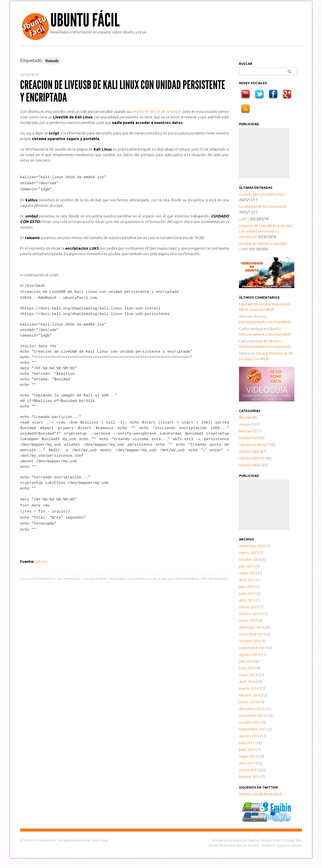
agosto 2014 (249, 654)
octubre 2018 (250, 559)
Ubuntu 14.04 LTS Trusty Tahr (281, 840)
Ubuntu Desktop (253, 445)
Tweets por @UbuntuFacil (260, 794)
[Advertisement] (264, 153)
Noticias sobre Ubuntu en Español (235, 840)
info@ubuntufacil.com (74, 840)
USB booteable (218, 575)
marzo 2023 (249, 553)
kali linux (139, 575)
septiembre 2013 (253, 729)
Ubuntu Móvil (250, 465)
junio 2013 (247, 749)
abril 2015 (247, 600)
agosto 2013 (249, 736)
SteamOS (268, 845)
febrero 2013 (250, 777)
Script (162, 575)
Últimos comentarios (259, 297)
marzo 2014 (249, 688)
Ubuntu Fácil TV (252, 458)
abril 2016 (247, 580)
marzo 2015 (249, 607)
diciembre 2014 (252, 627)
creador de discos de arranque (156, 111)
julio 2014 (247, 661)
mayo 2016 (248, 573)
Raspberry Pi (249, 438)
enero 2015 (248, 621)
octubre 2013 (250, 722)
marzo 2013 (249, 770)
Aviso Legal (100, 840)
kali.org (41, 558)
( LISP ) (244, 219)
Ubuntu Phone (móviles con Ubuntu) (234, 845)
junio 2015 (247, 593)
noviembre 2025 (252, 546)
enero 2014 (248, 702)
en (249, 304)
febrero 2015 (250, 614)
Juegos (245, 424)
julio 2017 (247, 566)
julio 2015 (247, 587)
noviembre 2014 (252, 634)
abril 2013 (247, 763)
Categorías (250, 411)
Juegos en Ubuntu (289, 845)
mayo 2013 (248, 756)
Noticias (246, 431)
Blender (245, 417)
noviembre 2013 (252, 716)
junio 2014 (247, 668)
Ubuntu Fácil (85, 20)
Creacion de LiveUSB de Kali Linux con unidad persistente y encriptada (123, 91)
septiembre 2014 (253, 648)
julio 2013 (247, 743)
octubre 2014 (250, 641)
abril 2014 (247, 682)
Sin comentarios (69, 575)
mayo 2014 (248, 675)
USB (203, 575)
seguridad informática (183, 575)
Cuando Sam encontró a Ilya (262, 194)
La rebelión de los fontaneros (263, 207)
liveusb (152, 575)
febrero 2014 (250, 695)
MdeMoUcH (45, 575)
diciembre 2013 (252, 709)
